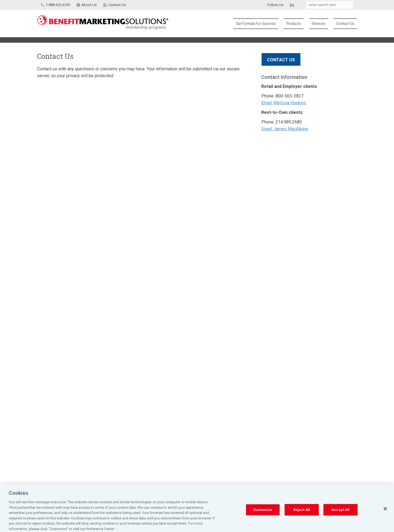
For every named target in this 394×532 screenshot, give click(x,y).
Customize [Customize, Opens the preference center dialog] (263, 514)
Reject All (302, 514)
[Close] (385, 513)
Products (294, 24)
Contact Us (117, 5)
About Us (89, 5)
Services (319, 24)
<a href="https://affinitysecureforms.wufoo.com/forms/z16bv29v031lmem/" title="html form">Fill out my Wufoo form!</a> (142, 290)
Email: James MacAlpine (285, 129)
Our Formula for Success (256, 24)
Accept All (340, 514)
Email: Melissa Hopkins (284, 103)
